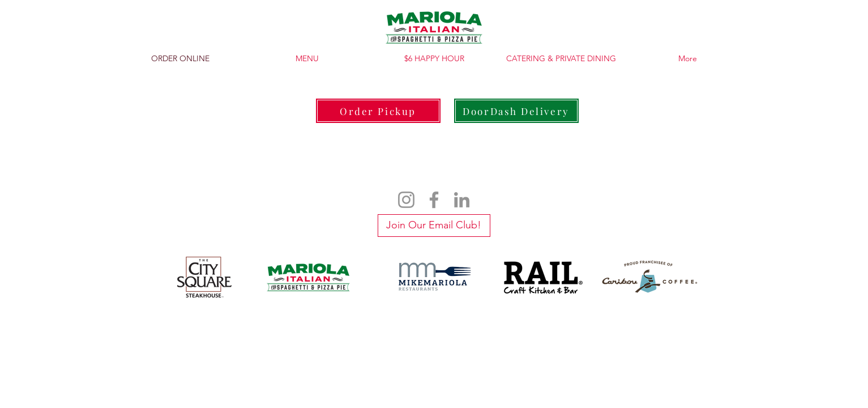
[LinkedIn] (462, 200)
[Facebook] (434, 200)
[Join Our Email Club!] (434, 226)
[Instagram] (406, 200)
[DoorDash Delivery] (516, 111)
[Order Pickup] (378, 111)
